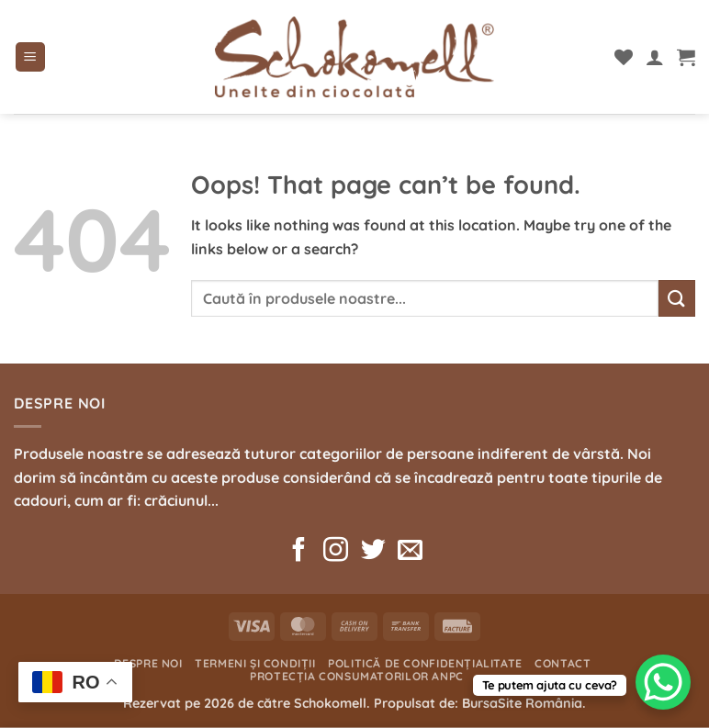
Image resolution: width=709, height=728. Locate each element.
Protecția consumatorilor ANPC (357, 676)
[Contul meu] (655, 57)
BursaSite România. (524, 703)
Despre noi (148, 663)
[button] (30, 57)
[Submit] (677, 298)
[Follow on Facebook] (299, 552)
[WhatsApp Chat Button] (663, 682)
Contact (563, 663)
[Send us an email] (410, 552)
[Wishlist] (624, 57)
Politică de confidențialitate (425, 663)
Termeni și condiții (255, 663)
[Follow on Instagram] (336, 552)
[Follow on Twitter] (373, 552)
